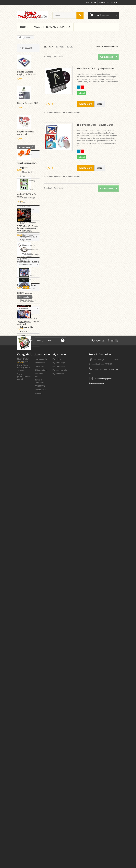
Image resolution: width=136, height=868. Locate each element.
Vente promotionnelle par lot (27, 567)
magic (21, 745)
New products (41, 816)
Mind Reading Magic (27, 544)
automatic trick (25, 757)
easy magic (24, 766)
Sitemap (38, 850)
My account (60, 811)
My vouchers (58, 830)
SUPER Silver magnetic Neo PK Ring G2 (28, 262)
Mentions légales (29, 594)
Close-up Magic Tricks (27, 427)
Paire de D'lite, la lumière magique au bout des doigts (27, 228)
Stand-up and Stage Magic (27, 496)
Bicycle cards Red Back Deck (26, 133)
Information (27, 582)
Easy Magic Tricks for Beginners (26, 486)
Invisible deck (25, 749)
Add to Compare (73, 113)
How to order (27, 607)
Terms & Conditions (30, 599)
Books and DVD (25, 509)
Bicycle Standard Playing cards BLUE (27, 73)
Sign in (114, 2)
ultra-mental (24, 774)
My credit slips (59, 819)
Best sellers (40, 819)
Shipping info (27, 590)
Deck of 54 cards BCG (28, 103)
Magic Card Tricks (26, 402)
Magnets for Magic (26, 475)
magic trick (32, 745)
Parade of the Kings (27, 683)
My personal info (60, 827)
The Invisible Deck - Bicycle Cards (95, 125)
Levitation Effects (25, 535)
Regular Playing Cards (28, 410)
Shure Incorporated (30, 634)
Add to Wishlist (54, 113)
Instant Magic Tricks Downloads (27, 527)
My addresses (59, 823)
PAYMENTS (27, 603)
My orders (57, 816)
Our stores (26, 611)
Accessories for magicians (27, 458)
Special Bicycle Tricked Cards (27, 419)
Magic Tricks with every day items (26, 447)
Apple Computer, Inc (30, 629)
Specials (24, 659)
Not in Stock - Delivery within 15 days (26, 555)
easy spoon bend (26, 761)
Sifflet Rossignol (25, 293)
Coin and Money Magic (25, 436)
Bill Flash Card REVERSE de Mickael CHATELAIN (28, 355)
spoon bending (25, 770)
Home (24, 27)
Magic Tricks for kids (28, 518)
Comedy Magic (28, 503)
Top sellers (26, 48)
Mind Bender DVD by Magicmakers (95, 68)
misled (22, 778)
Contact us (91, 2)
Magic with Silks (25, 466)
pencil (21, 753)
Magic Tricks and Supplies (52, 27)
